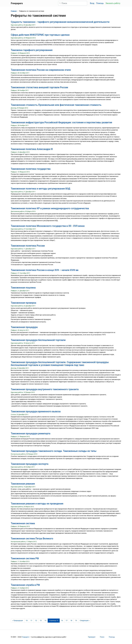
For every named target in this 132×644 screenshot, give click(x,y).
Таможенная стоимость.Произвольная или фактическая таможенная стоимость (56, 105)
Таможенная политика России (28, 246)
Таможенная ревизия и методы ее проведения (37, 504)
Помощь (100, 3)
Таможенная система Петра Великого (32, 539)
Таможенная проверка (24, 303)
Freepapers (25, 637)
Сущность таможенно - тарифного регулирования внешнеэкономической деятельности (60, 22)
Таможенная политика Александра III (32, 149)
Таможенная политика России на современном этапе (41, 70)
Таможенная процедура (24, 327)
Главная (14, 11)
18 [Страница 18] (71, 620)
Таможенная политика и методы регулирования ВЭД (41, 189)
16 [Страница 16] (62, 620)
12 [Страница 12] (36, 620)
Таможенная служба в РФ (25, 585)
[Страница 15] (54, 621)
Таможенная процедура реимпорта (31, 433)
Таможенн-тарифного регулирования (32, 50)
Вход (92, 3)
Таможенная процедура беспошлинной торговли (38, 340)
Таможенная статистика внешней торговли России (39, 87)
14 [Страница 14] (45, 620)
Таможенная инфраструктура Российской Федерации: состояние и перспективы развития (62, 122)
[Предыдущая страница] (18, 621)
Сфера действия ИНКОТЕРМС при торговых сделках (40, 35)
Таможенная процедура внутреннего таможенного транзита (45, 389)
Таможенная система (23, 523)
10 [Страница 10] (27, 620)
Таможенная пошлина (23, 288)
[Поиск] (73, 3)
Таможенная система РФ (25, 558)
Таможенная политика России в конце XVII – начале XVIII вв (45, 270)
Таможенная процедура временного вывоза (36, 411)
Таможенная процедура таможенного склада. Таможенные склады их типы (54, 451)
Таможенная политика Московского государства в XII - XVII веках (48, 226)
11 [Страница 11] (31, 620)
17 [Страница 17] (67, 620)
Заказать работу (113, 3)
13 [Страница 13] (41, 620)
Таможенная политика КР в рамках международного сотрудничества (50, 208)
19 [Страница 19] (76, 620)
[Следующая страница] (85, 621)
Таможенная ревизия (23, 484)
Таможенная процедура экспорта (30, 464)
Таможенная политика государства (31, 169)
